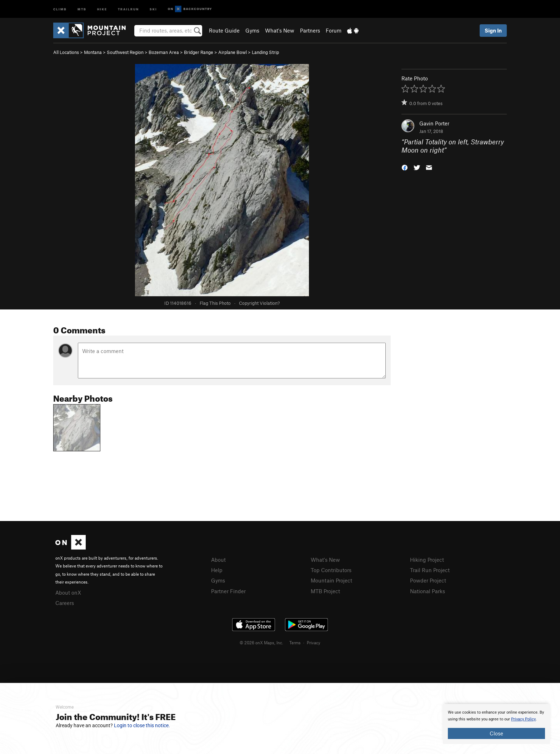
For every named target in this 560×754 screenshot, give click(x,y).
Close (496, 733)
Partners (310, 30)
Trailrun (128, 9)
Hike (102, 9)
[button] (405, 167)
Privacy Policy (523, 719)
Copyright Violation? (259, 303)
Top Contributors (331, 570)
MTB (82, 9)
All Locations (66, 52)
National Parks (427, 591)
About (218, 560)
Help (217, 570)
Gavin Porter (434, 123)
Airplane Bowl (232, 52)
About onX (68, 592)
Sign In (493, 30)
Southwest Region (125, 52)
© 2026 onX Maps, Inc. (261, 643)
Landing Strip (265, 52)
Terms (295, 643)
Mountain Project (331, 580)
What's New (280, 30)
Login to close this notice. (142, 725)
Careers (65, 603)
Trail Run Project (430, 570)
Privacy (314, 643)
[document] (496, 724)
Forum (334, 30)
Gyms (252, 30)
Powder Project (428, 580)
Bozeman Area (164, 52)
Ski (153, 9)
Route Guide (224, 30)
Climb (60, 9)
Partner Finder (228, 591)
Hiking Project (427, 560)
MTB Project (325, 591)
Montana (93, 52)
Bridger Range (199, 52)
